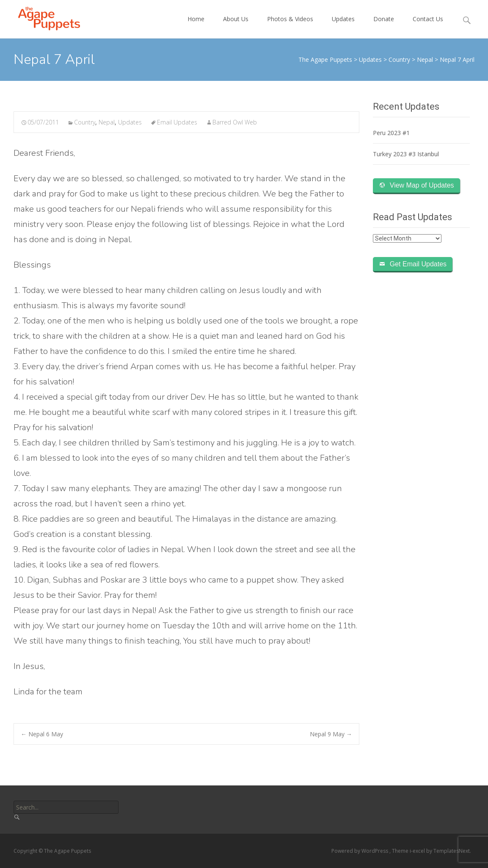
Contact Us (428, 26)
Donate (384, 26)
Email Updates (177, 122)
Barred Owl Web (235, 122)
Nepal (107, 122)
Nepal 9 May (331, 734)
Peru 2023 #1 (391, 133)
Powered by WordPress (360, 851)
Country (85, 122)
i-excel (418, 851)
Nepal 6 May (42, 734)
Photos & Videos (290, 26)
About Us (236, 26)
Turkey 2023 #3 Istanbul (406, 154)
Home (196, 26)
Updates (343, 26)
